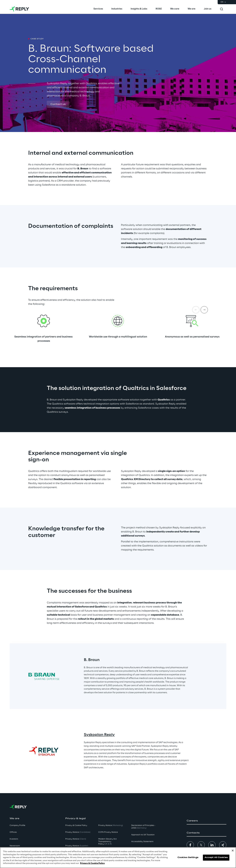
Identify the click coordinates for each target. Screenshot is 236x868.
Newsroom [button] (15, 846)
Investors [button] (14, 839)
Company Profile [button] (17, 825)
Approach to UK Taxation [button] (143, 835)
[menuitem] (98, 9)
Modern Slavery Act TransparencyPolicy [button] (107, 842)
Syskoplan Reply (99, 735)
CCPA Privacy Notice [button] (108, 832)
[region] (118, 858)
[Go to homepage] (19, 9)
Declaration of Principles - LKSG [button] (143, 827)
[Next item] (204, 310)
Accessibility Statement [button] (142, 842)
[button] (58, 104)
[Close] (233, 851)
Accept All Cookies (216, 858)
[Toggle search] (222, 9)
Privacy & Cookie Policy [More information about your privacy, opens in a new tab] (92, 863)
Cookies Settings (188, 858)
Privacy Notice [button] (78, 832)
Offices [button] (13, 832)
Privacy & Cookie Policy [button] (76, 825)
